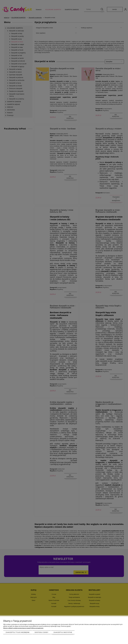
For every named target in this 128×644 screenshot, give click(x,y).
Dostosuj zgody (42, 632)
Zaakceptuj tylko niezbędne (18, 632)
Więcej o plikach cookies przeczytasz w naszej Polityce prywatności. (23, 628)
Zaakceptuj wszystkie (63, 632)
